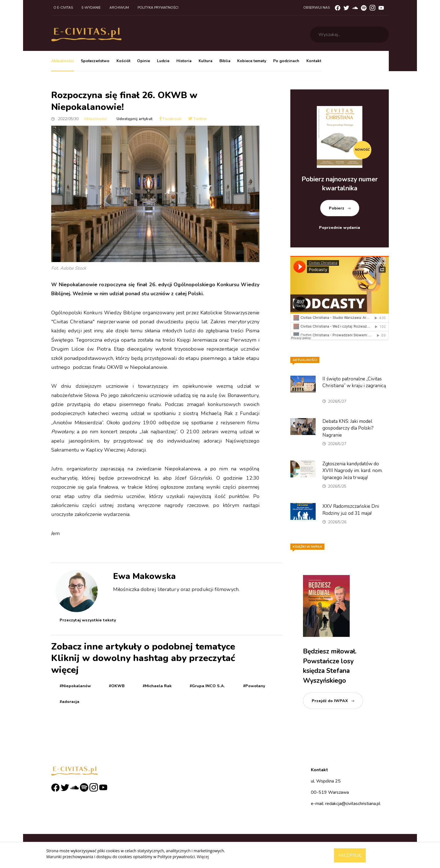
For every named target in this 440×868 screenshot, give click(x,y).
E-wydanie (91, 8)
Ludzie (163, 61)
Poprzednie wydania (340, 228)
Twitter (198, 119)
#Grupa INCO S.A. (207, 686)
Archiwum (119, 8)
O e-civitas (63, 8)
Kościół (123, 61)
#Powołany (254, 686)
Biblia (225, 61)
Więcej (203, 857)
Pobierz (337, 208)
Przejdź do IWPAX (330, 701)
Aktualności (62, 61)
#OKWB (117, 686)
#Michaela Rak (157, 686)
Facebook (170, 119)
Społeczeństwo (95, 61)
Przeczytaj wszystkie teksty (88, 620)
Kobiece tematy (252, 61)
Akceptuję (350, 855)
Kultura (206, 61)
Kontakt (314, 61)
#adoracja (69, 702)
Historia (184, 61)
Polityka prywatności (158, 8)
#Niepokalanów (75, 686)
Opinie (143, 61)
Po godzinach (286, 61)
